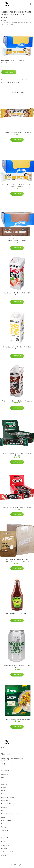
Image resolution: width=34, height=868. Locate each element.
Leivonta (4, 794)
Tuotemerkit (13, 60)
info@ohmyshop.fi (7, 764)
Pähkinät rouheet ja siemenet (10, 814)
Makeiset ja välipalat (8, 797)
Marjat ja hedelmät (7, 804)
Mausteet (4, 807)
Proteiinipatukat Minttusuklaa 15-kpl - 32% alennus (17, 454)
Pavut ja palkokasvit (8, 820)
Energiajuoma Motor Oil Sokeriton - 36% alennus (17, 667)
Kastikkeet (5, 784)
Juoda (3, 781)
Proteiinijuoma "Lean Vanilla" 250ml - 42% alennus (17, 348)
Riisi (3, 824)
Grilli (3, 777)
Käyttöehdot (5, 848)
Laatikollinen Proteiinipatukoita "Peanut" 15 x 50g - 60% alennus (17, 186)
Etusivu (4, 20)
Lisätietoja (9, 72)
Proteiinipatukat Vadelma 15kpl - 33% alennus (17, 507)
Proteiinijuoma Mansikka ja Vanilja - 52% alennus (17, 294)
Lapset (4, 787)
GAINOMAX (21, 60)
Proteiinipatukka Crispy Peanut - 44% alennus (17, 133)
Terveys (4, 827)
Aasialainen (5, 774)
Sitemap (4, 855)
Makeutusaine (6, 801)
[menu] (31, 4)
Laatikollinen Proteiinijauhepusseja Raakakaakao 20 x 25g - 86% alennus (17, 560)
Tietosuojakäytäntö (8, 852)
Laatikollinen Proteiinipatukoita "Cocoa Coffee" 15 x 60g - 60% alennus (17, 240)
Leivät (3, 791)
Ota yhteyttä (5, 845)
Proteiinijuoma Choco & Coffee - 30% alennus (17, 401)
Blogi (3, 842)
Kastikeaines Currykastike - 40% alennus (17, 720)
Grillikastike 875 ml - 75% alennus (17, 613)
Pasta (3, 817)
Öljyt (3, 810)
